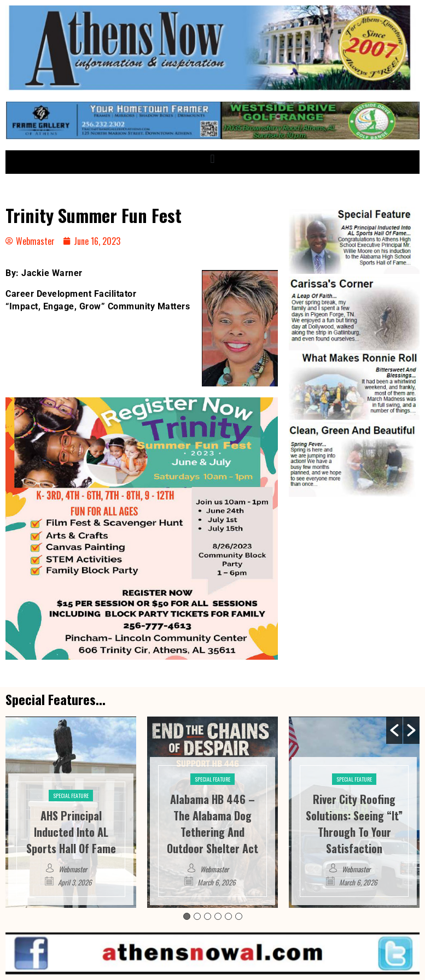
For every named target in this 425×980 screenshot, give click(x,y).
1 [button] (187, 916)
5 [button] (228, 916)
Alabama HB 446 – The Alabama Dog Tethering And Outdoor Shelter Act (212, 824)
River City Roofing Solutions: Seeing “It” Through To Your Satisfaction (354, 824)
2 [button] (197, 916)
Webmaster (73, 869)
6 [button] (239, 916)
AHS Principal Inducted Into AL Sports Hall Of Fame (71, 832)
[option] (71, 812)
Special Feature (71, 796)
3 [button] (208, 916)
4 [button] (218, 916)
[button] (212, 159)
